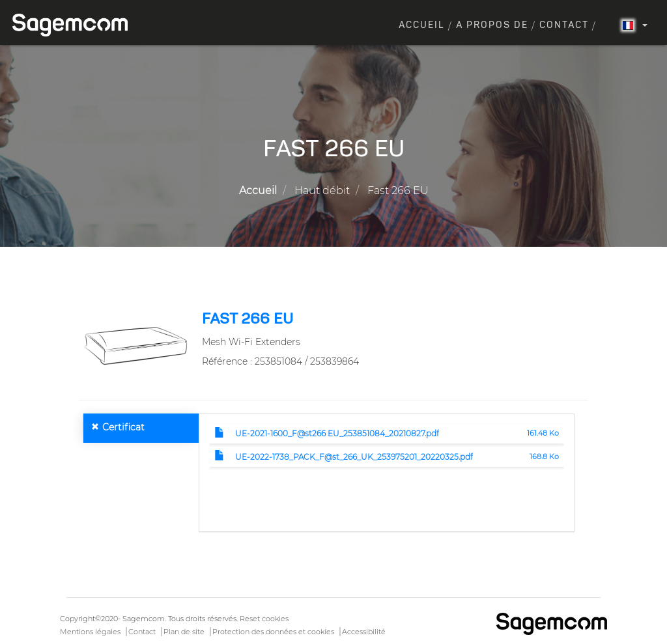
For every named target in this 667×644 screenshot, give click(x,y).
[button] (135, 345)
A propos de (492, 25)
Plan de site (184, 632)
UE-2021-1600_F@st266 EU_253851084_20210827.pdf (337, 433)
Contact (564, 25)
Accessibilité (364, 632)
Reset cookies (264, 619)
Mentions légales (90, 632)
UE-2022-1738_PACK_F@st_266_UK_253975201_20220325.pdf (354, 457)
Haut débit (322, 190)
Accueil (422, 25)
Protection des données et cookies (273, 632)
